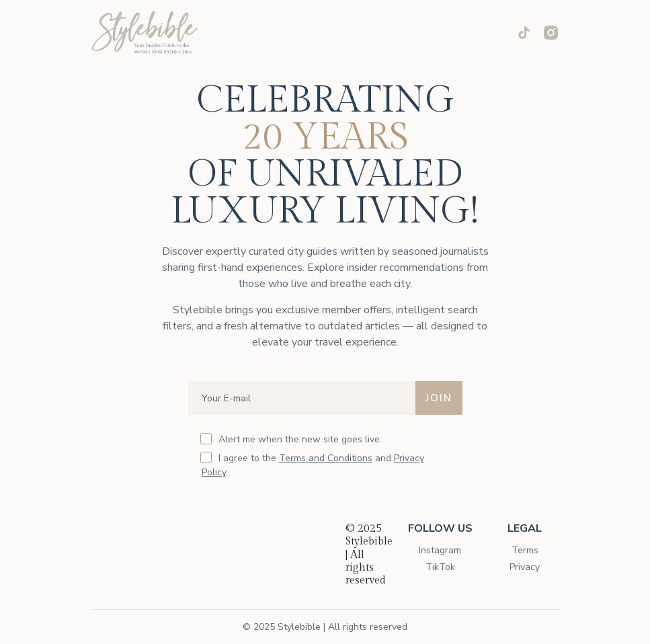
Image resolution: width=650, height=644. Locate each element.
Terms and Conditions (326, 458)
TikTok (440, 567)
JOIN (439, 398)
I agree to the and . (313, 465)
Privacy (525, 567)
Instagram (440, 550)
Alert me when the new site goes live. (292, 439)
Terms (525, 550)
